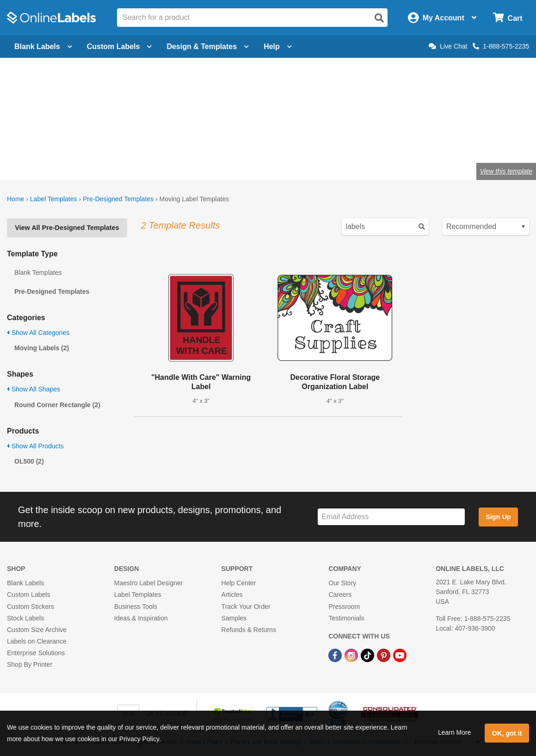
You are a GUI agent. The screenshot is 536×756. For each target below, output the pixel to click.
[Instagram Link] (352, 655)
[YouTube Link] (400, 655)
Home (15, 199)
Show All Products (35, 446)
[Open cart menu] (508, 18)
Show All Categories (38, 333)
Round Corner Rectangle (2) (57, 405)
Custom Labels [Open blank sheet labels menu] (120, 46)
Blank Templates (38, 273)
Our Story (342, 583)
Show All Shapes (34, 389)
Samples (234, 618)
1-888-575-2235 (501, 46)
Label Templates (54, 199)
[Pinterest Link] (385, 655)
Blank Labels (25, 583)
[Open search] (379, 18)
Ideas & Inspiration (141, 618)
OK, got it (507, 733)
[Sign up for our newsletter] (391, 517)
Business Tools (136, 607)
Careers (340, 595)
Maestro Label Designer (149, 583)
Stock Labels (25, 618)
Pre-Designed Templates (118, 199)
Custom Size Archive (37, 630)
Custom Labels (28, 595)
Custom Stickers (31, 607)
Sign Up (498, 517)
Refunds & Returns (249, 630)
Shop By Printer (30, 664)
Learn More (455, 732)
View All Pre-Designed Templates (67, 228)
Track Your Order (246, 607)
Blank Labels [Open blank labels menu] (43, 46)
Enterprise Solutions (36, 653)
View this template (506, 171)
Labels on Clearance (37, 641)
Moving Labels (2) (42, 348)
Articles (232, 595)
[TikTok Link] (368, 655)
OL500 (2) (29, 461)
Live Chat (448, 46)
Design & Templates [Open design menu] (208, 46)
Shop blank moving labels (94, 141)
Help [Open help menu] (278, 46)
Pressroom (344, 607)
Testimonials (346, 618)
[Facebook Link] (336, 655)
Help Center (239, 583)
